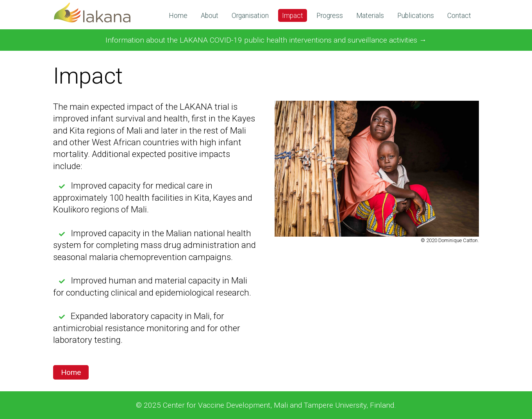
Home (178, 16)
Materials (370, 16)
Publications (416, 16)
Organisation (250, 16)
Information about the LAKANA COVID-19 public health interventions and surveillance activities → (266, 40)
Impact (293, 16)
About (210, 16)
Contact (459, 16)
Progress (330, 16)
